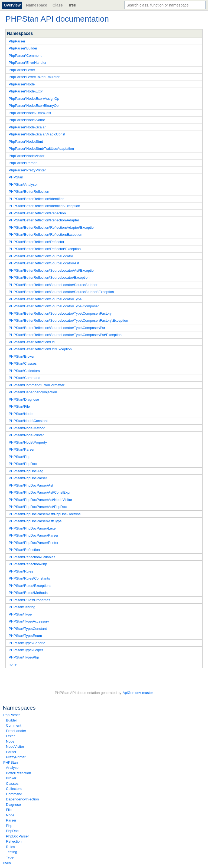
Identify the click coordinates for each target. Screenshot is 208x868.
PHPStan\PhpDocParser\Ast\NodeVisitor (40, 500)
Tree (72, 5)
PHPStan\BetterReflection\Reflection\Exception (45, 235)
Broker (11, 778)
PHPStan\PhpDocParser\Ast (31, 485)
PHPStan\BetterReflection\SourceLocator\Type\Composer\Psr (57, 328)
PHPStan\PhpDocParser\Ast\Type (35, 521)
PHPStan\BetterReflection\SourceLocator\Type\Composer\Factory (60, 313)
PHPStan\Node (21, 414)
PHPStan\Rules (21, 571)
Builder (11, 720)
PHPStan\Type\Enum (25, 636)
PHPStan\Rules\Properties (29, 600)
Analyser (13, 768)
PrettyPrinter (16, 757)
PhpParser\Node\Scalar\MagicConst (37, 134)
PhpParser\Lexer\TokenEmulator (34, 77)
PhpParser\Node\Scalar (27, 127)
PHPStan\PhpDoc (23, 464)
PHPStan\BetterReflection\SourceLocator (41, 256)
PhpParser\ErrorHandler (27, 63)
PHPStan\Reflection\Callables (32, 557)
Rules (10, 847)
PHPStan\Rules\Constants (29, 578)
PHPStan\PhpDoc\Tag (26, 471)
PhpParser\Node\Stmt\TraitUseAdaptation (41, 149)
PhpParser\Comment (25, 56)
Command (14, 794)
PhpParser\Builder (23, 48)
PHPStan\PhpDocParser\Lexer (33, 528)
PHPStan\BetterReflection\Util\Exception (40, 349)
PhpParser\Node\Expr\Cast (30, 113)
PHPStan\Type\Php (24, 657)
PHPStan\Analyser (23, 184)
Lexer (10, 736)
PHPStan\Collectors (24, 371)
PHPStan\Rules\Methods (28, 593)
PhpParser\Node (22, 84)
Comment (14, 725)
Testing (12, 852)
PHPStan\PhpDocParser (28, 478)
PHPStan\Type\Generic (27, 643)
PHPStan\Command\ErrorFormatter (37, 385)
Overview (12, 5)
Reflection (14, 841)
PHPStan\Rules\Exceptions (30, 586)
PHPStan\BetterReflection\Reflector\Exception (45, 249)
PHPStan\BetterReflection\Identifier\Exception (44, 206)
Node (10, 741)
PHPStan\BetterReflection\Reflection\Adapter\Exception (52, 227)
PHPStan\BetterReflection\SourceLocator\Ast (44, 263)
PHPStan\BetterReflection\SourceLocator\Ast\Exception (52, 270)
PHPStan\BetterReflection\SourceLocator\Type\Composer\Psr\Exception (65, 335)
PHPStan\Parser (22, 449)
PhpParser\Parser (23, 163)
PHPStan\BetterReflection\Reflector (36, 242)
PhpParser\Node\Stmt (26, 142)
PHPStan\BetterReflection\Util (32, 342)
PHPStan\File (19, 406)
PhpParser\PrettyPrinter (27, 170)
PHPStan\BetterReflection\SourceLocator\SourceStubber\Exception (61, 292)
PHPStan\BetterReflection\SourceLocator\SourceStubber (53, 285)
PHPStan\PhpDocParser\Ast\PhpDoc (38, 507)
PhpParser (12, 715)
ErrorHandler (16, 731)
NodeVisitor (15, 746)
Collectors (14, 789)
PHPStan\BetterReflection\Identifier (36, 199)
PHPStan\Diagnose (24, 399)
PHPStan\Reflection (24, 550)
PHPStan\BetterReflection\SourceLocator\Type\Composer (54, 306)
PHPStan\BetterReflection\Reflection (37, 213)
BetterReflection (19, 773)
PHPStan (10, 762)
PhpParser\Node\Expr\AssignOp (34, 99)
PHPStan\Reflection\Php (28, 564)
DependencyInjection (22, 799)
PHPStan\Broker (22, 356)
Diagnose (13, 805)
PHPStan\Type (20, 614)
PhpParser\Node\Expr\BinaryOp (34, 106)
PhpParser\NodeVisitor (27, 156)
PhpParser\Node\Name (27, 120)
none (7, 862)
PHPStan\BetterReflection (29, 192)
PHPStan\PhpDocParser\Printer (34, 543)
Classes (12, 784)
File (9, 810)
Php (9, 826)
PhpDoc (12, 831)
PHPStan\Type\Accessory (29, 621)
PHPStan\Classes (23, 363)
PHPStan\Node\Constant (28, 421)
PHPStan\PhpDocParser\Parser (34, 535)
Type (10, 857)
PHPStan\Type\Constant (28, 629)
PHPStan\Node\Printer (26, 435)
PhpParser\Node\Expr (26, 91)
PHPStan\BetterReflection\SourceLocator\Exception (49, 277)
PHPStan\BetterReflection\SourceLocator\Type (45, 299)
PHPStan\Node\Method (27, 428)
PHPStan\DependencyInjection (33, 392)
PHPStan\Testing (22, 607)
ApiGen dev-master (138, 693)
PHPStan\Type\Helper (26, 650)
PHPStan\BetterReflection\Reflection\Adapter (44, 220)
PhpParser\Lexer (22, 70)
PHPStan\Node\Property (28, 442)
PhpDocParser (17, 836)
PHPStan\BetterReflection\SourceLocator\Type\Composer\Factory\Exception (68, 320)
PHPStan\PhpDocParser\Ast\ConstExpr (40, 492)
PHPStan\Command (25, 378)
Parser (11, 752)
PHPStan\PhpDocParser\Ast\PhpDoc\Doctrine (45, 514)
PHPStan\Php (19, 457)
